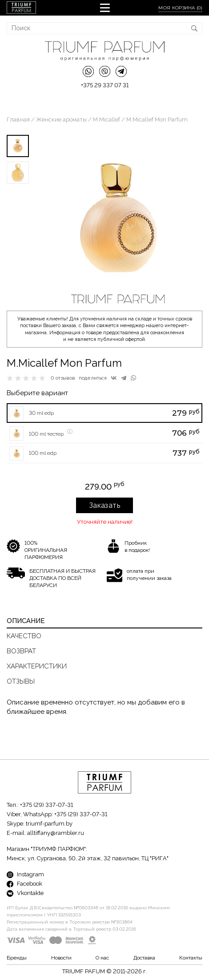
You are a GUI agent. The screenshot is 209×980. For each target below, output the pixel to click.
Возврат (21, 651)
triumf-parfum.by (49, 824)
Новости (61, 958)
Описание (26, 621)
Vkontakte (25, 893)
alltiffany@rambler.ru (56, 833)
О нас (102, 958)
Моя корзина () (180, 8)
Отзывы (21, 681)
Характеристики (37, 666)
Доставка (144, 958)
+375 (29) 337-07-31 (46, 805)
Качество (24, 636)
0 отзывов (63, 378)
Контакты (191, 958)
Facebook (24, 884)
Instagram (25, 874)
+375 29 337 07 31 (105, 85)
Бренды (17, 958)
